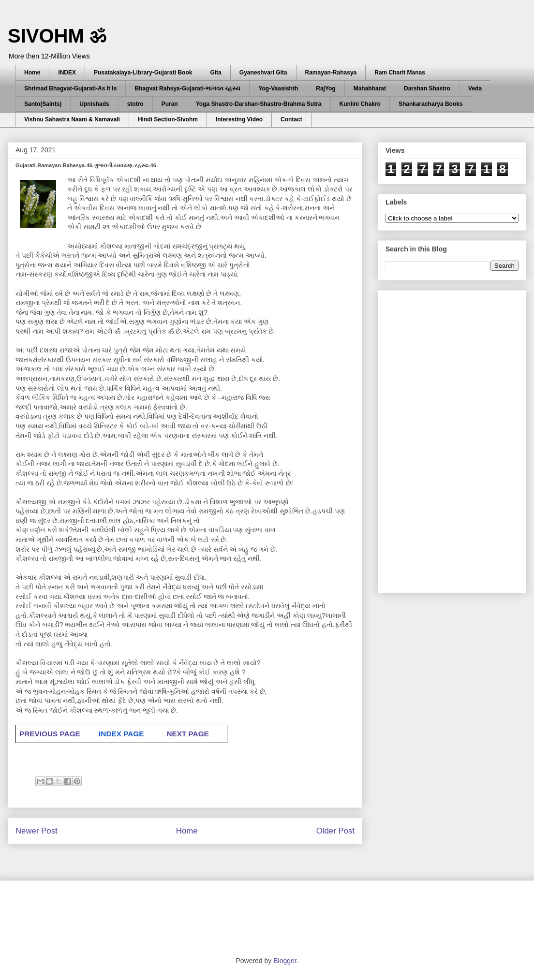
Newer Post (37, 831)
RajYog (326, 88)
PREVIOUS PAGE (50, 734)
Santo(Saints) (43, 104)
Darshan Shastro (427, 88)
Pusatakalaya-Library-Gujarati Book (143, 73)
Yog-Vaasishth (278, 88)
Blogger (285, 961)
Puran (170, 104)
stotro (135, 104)
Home (32, 73)
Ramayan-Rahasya (331, 73)
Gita (215, 73)
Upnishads (94, 104)
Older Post (335, 831)
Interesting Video (239, 119)
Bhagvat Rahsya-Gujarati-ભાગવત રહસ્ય (187, 88)
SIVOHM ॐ (57, 36)
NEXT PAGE (187, 734)
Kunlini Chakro (360, 104)
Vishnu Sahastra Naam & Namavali (72, 119)
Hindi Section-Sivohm (168, 119)
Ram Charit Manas (400, 73)
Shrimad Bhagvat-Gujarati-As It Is (70, 88)
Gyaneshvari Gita (263, 73)
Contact (291, 119)
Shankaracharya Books (431, 104)
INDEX (67, 73)
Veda (475, 88)
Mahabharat (370, 88)
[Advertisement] (440, 439)
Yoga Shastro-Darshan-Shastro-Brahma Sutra (259, 104)
